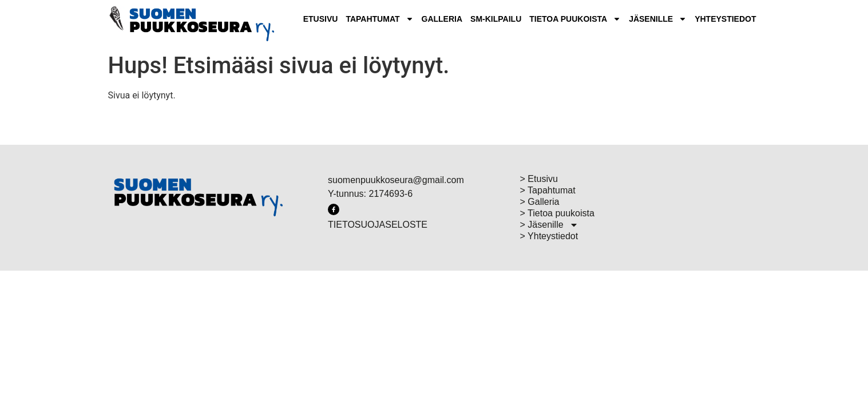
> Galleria (540, 202)
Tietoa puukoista (575, 19)
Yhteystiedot (725, 19)
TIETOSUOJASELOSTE (378, 225)
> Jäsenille (549, 225)
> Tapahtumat (548, 190)
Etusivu (321, 19)
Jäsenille (658, 19)
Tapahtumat (379, 19)
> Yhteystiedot (549, 236)
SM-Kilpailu (496, 19)
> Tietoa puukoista (557, 213)
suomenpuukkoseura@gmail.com (396, 180)
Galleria (442, 19)
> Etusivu (539, 179)
